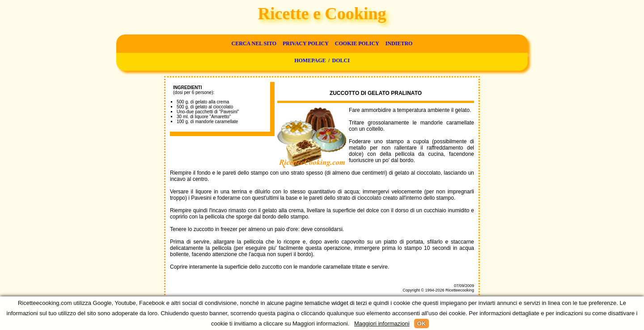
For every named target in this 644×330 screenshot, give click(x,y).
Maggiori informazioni (382, 324)
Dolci (341, 60)
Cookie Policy (357, 43)
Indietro (399, 43)
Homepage (310, 60)
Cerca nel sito (254, 43)
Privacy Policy (306, 43)
